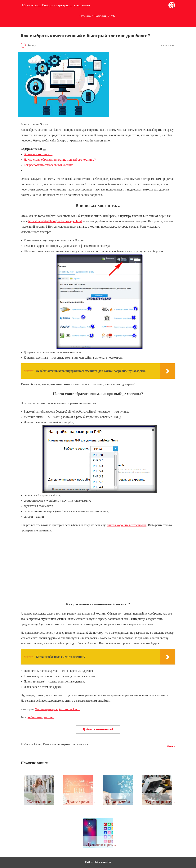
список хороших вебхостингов (127, 525)
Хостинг (49, 717)
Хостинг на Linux (69, 709)
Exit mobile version (98, 862)
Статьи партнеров (46, 709)
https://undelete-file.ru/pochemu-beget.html (55, 221)
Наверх (171, 746)
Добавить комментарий (98, 729)
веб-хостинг (35, 717)
